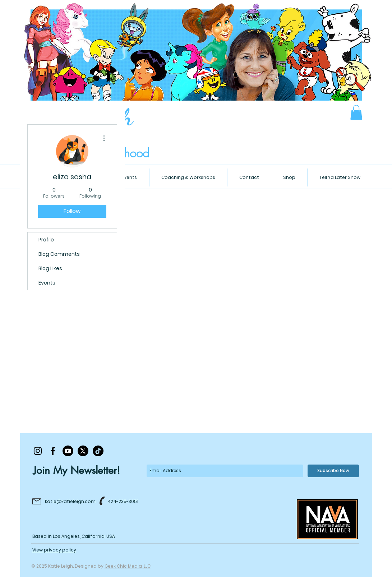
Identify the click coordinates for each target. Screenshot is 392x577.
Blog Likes (50, 268)
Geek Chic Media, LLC (128, 566)
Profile (46, 240)
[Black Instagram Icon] (38, 451)
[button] (356, 112)
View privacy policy (54, 550)
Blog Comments (59, 254)
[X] (83, 451)
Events (47, 283)
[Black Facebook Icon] (53, 451)
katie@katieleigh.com (70, 501)
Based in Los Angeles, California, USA (74, 536)
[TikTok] (98, 451)
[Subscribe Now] (333, 471)
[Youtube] (68, 451)
